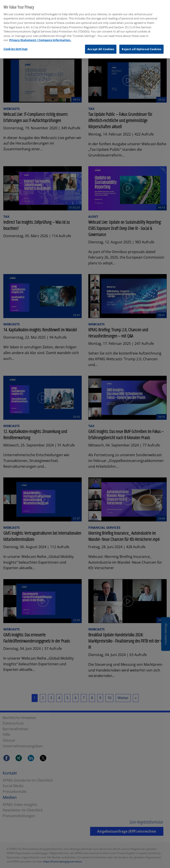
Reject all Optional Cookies (141, 46)
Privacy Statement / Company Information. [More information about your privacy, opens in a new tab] (40, 37)
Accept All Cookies (101, 46)
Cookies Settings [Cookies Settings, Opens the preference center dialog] (15, 46)
